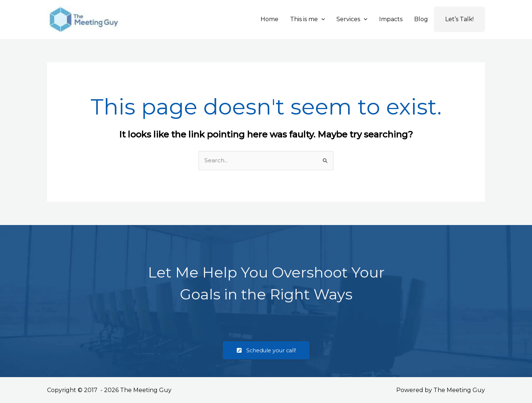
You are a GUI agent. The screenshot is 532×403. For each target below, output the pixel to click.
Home (269, 19)
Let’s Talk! (459, 19)
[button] (321, 19)
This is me (308, 19)
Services (352, 19)
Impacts (391, 19)
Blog (421, 19)
